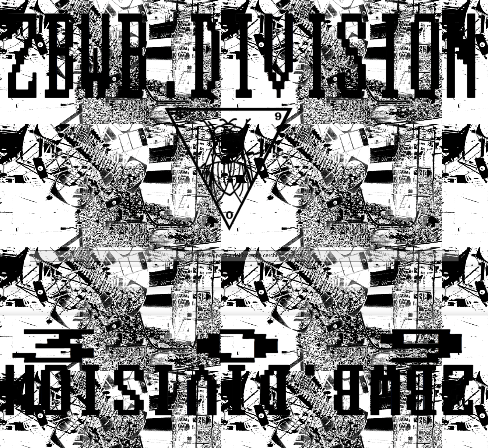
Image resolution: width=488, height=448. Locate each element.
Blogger (379, 433)
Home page (244, 277)
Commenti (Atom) (254, 296)
